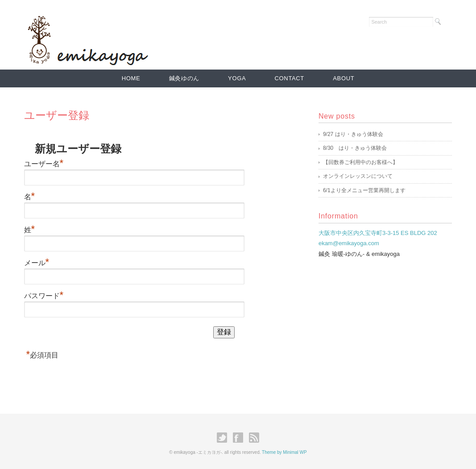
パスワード (44, 296)
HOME (131, 78)
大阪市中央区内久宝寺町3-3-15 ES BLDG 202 (378, 233)
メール (37, 263)
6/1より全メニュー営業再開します (364, 190)
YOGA (237, 78)
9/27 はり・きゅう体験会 (353, 134)
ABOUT (344, 78)
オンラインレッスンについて (358, 176)
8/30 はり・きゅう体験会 (355, 148)
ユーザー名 (44, 164)
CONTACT (290, 78)
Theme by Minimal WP (284, 452)
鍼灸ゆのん (184, 78)
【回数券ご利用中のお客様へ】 (360, 162)
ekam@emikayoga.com (349, 243)
